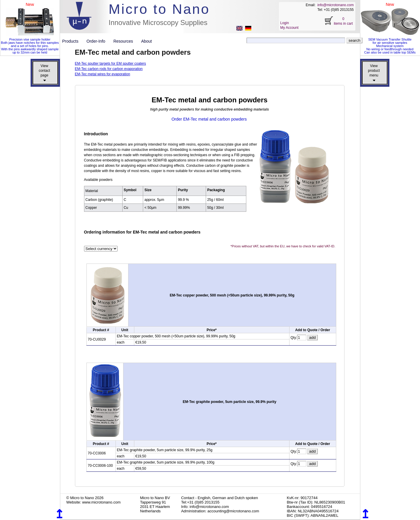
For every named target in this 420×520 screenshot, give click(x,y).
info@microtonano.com (336, 5)
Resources (126, 41)
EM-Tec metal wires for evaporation (103, 74)
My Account (290, 28)
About (147, 41)
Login (285, 23)
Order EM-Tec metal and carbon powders (209, 119)
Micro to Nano (159, 9)
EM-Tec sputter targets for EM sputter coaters (111, 64)
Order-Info (98, 41)
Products (73, 41)
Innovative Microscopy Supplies (158, 22)
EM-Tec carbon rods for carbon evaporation (109, 69)
